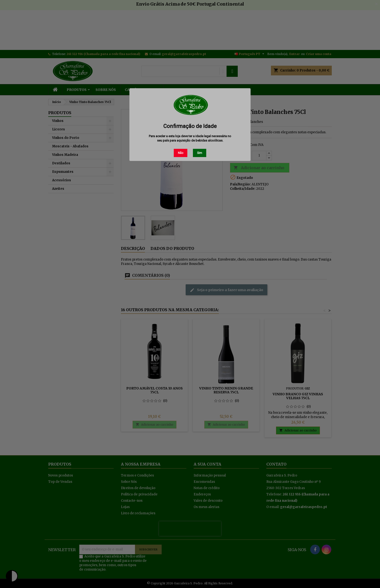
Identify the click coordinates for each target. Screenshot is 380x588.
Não (181, 153)
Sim (200, 153)
